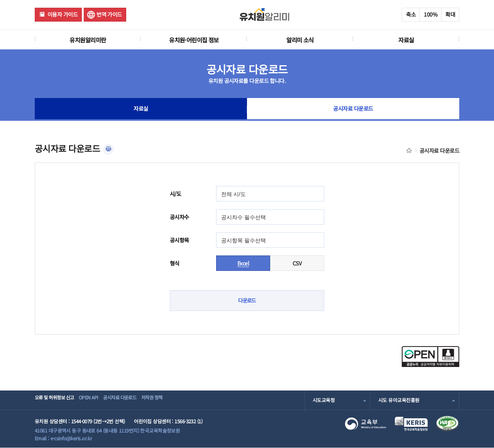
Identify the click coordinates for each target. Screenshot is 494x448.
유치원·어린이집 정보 (194, 40)
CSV (297, 263)
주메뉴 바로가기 (0, 0)
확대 (450, 14)
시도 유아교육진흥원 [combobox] (399, 400)
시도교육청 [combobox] (324, 400)
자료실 (406, 40)
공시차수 (179, 217)
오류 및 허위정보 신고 (57, 400)
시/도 (175, 194)
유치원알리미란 (88, 40)
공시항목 (179, 240)
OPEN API (98, 400)
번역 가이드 (109, 14)
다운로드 (247, 301)
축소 (411, 14)
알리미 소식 (300, 40)
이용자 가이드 (63, 14)
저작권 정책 (176, 400)
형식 (175, 263)
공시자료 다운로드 (353, 110)
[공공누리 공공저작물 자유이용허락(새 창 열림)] (431, 365)
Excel (243, 263)
